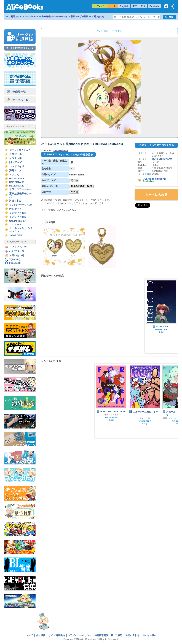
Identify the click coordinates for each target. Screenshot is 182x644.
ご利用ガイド (15, 17)
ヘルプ (29, 635)
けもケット (15, 209)
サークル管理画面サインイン (20, 48)
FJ (72, 169)
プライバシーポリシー (80, 635)
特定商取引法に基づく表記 (108, 635)
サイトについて (18, 247)
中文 (135, 6)
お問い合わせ (98, 17)
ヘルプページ (31, 17)
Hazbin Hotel (17, 179)
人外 (28, 150)
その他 (74, 180)
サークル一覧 (18, 100)
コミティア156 (18, 213)
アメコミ (14, 175)
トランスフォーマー (20, 189)
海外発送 (54, 17)
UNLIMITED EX (18, 221)
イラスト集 (15, 158)
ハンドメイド (17, 166)
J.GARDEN (15, 235)
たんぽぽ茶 (145, 418)
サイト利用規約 (57, 635)
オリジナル (15, 154)
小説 (19, 201)
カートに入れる (156, 195)
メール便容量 (144, 174)
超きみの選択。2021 (81, 186)
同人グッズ (15, 162)
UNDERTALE (17, 182)
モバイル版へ (150, 635)
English (124, 6)
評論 (12, 201)
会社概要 (41, 635)
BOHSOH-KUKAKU (162, 159)
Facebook (15, 263)
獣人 (21, 150)
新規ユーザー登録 (79, 17)
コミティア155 (18, 217)
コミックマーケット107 (21, 205)
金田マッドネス (111, 415)
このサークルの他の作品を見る (156, 145)
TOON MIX (15, 224)
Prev (100, 401)
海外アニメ (15, 171)
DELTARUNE (17, 186)
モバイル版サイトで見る (110, 31)
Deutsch (154, 6)
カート (112, 6)
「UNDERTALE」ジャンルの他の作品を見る (68, 154)
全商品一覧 (16, 92)
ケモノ (13, 150)
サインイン (99, 6)
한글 (143, 6)
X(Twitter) (15, 259)
